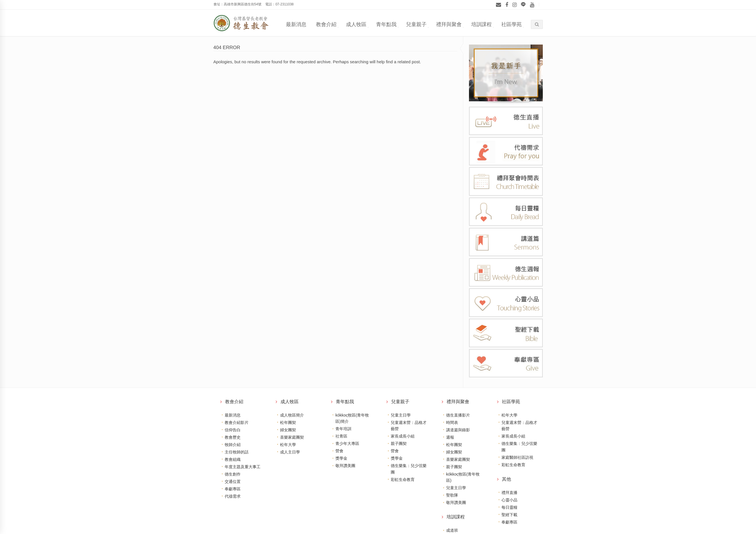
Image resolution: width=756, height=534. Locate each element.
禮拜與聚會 (449, 24)
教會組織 (233, 459)
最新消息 (296, 24)
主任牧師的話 (237, 452)
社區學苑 (512, 24)
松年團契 (288, 422)
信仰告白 (233, 430)
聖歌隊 (452, 495)
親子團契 (399, 443)
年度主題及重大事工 (243, 467)
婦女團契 (288, 430)
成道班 (452, 530)
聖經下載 (510, 515)
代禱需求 (233, 496)
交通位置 (233, 482)
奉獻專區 (233, 489)
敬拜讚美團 (345, 466)
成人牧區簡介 (292, 415)
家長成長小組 (403, 436)
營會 (340, 451)
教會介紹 (326, 24)
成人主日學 (290, 452)
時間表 (452, 422)
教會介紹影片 (237, 422)
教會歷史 (233, 437)
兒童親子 (416, 24)
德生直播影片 (458, 415)
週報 (450, 437)
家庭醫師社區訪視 (518, 457)
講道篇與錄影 (458, 430)
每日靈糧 (510, 507)
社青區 (342, 436)
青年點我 (386, 24)
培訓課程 (481, 24)
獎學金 (342, 458)
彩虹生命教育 (403, 480)
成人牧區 (356, 24)
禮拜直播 (510, 493)
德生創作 (233, 474)
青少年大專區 (347, 443)
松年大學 (288, 445)
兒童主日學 (401, 415)
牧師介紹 (233, 445)
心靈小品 (510, 500)
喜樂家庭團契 (292, 437)
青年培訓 (344, 429)
